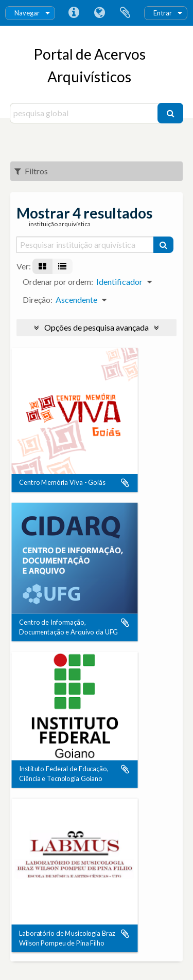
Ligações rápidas (74, 13)
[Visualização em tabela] (62, 266)
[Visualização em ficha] (42, 266)
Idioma (99, 13)
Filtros (31, 171)
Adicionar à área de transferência (125, 483)
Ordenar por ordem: (58, 282)
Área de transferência (125, 13)
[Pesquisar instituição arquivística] (85, 245)
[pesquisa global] (85, 113)
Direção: (38, 300)
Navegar (27, 13)
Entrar (163, 13)
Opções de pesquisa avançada (97, 327)
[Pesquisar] (170, 113)
